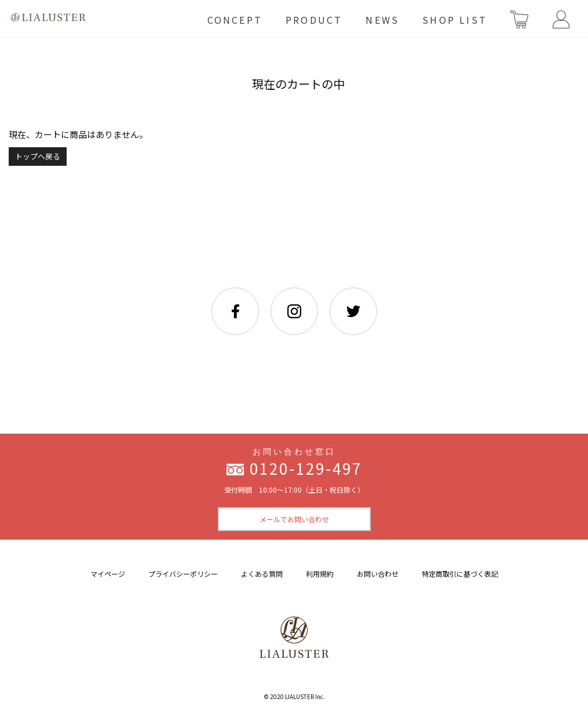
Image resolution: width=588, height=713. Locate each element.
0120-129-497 (306, 468)
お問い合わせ (378, 574)
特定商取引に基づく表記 (460, 574)
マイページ (108, 574)
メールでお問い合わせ (294, 519)
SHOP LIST (455, 20)
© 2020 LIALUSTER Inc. (294, 696)
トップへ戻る (38, 156)
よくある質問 (262, 574)
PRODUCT (314, 20)
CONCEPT (235, 20)
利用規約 (320, 574)
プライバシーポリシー (183, 574)
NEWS (382, 20)
